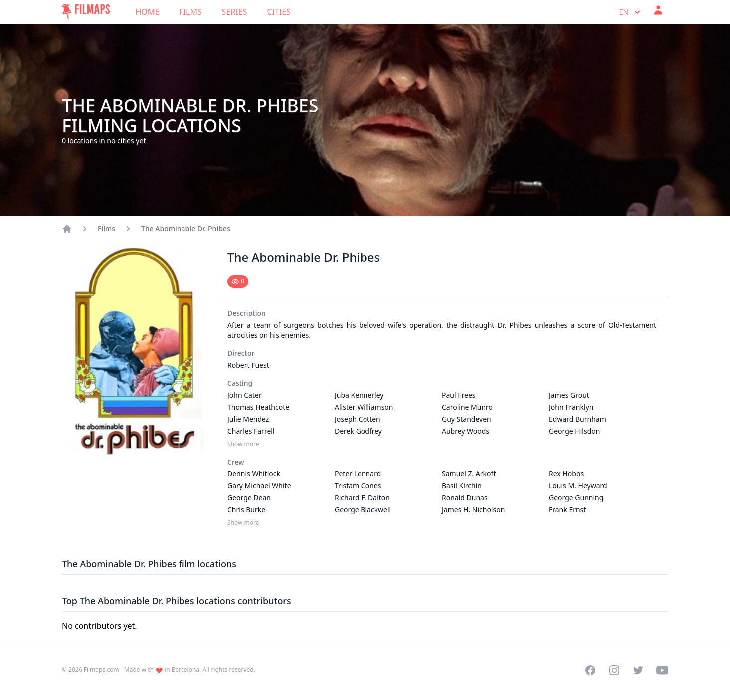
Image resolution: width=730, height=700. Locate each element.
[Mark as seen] (238, 282)
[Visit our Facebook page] (590, 670)
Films (190, 12)
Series (235, 12)
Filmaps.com (101, 669)
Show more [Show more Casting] (243, 444)
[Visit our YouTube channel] (662, 670)
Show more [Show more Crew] (243, 523)
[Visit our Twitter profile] (638, 670)
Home (148, 12)
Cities (279, 12)
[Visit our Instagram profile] (614, 670)
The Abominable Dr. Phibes (186, 228)
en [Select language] (631, 12)
